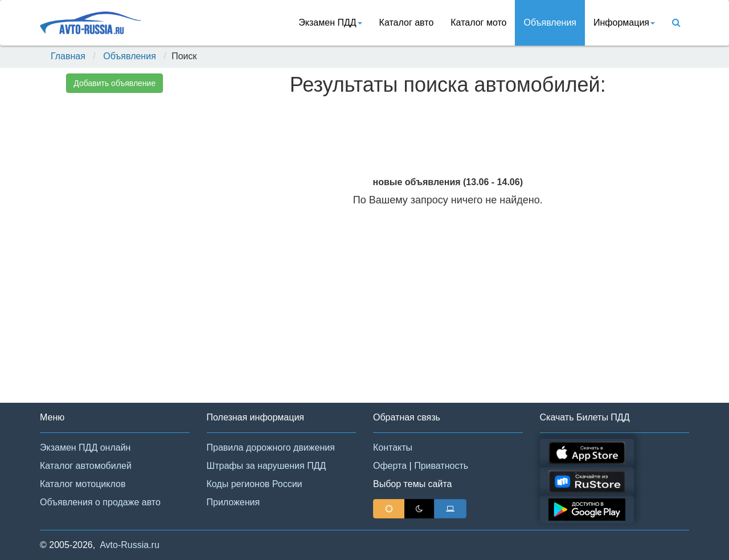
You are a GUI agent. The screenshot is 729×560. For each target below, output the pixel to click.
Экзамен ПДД (330, 23)
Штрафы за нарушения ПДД (267, 466)
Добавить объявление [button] (114, 83)
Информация (624, 23)
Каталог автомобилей (86, 466)
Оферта (390, 466)
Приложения (234, 502)
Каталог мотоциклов (83, 484)
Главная (68, 56)
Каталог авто (407, 23)
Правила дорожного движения (271, 447)
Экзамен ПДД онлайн (85, 447)
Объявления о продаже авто (100, 502)
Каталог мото (478, 23)
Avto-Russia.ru (130, 545)
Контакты (393, 447)
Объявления (550, 23)
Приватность (441, 466)
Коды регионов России (255, 484)
